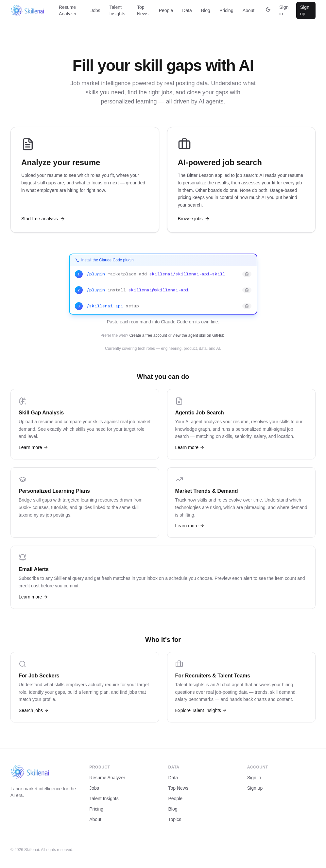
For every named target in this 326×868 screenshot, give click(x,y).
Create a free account (148, 335)
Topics (175, 819)
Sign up (305, 10)
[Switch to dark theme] (268, 10)
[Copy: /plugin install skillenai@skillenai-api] (163, 290)
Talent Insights (117, 10)
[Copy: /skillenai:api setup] (163, 306)
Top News (143, 10)
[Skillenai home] (27, 11)
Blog (206, 10)
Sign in (284, 10)
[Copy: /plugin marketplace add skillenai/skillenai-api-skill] (163, 274)
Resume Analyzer (68, 10)
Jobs (95, 10)
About (249, 10)
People (166, 10)
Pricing (226, 10)
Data (187, 10)
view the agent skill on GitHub (198, 335)
